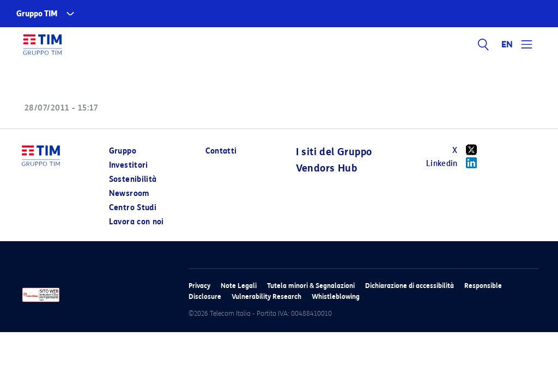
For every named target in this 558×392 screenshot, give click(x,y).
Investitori (129, 165)
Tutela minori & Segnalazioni (311, 286)
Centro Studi (133, 208)
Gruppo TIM (37, 14)
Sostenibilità (133, 179)
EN (507, 45)
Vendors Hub (326, 168)
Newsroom (129, 194)
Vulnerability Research (266, 296)
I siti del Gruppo (334, 152)
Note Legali (239, 286)
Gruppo (123, 151)
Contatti (221, 151)
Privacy (199, 286)
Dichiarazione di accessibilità (410, 286)
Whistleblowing (336, 296)
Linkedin (455, 163)
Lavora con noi (137, 222)
